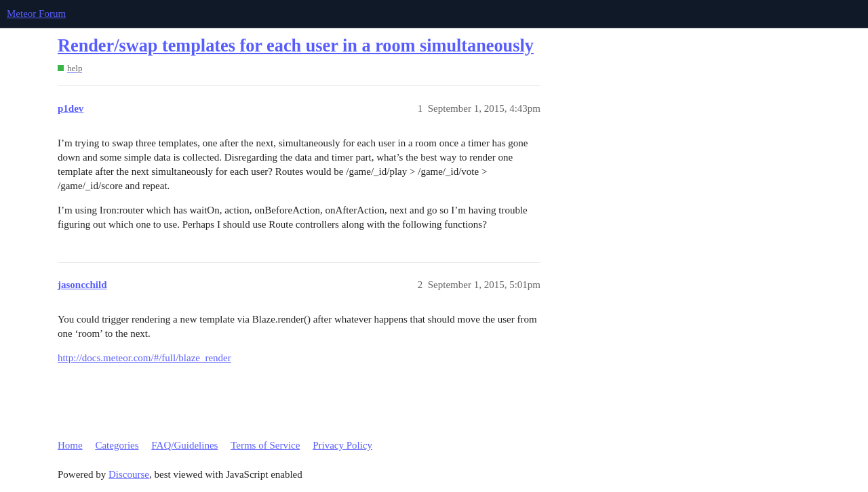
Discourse (129, 474)
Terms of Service (265, 445)
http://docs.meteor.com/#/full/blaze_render (144, 358)
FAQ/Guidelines (184, 445)
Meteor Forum (36, 14)
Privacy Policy (342, 445)
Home (70, 445)
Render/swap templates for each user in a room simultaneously (296, 46)
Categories (117, 445)
